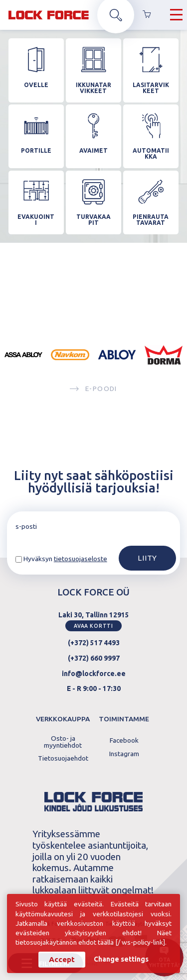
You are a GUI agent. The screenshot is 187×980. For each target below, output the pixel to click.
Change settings (121, 960)
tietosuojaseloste (81, 559)
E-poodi (93, 389)
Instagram (124, 754)
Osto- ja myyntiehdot (63, 742)
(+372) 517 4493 (94, 643)
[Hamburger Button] (176, 15)
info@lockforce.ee (94, 674)
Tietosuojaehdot (63, 759)
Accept (62, 959)
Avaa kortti (93, 626)
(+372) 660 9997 (94, 658)
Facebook (124, 741)
